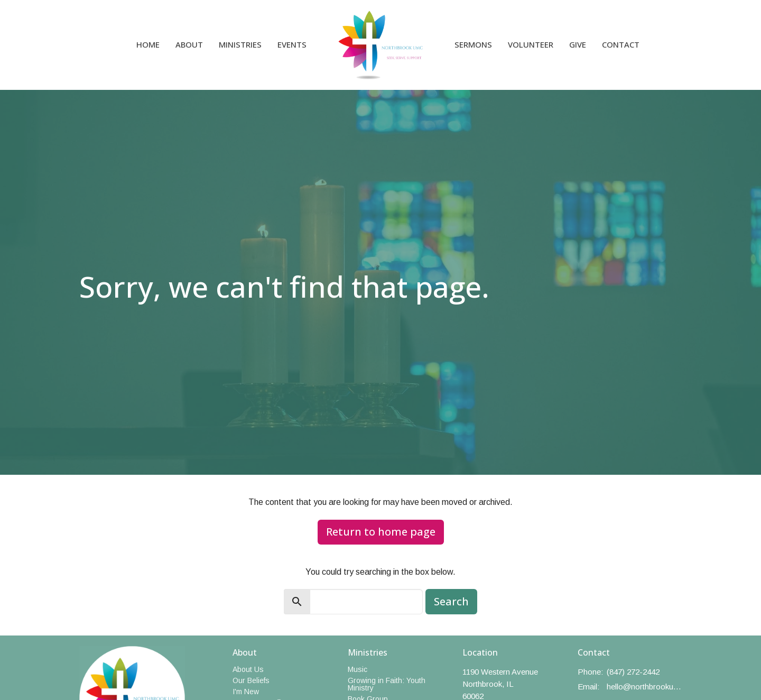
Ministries (240, 44)
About (189, 44)
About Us (248, 669)
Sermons (473, 44)
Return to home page (381, 532)
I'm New (246, 692)
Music (358, 669)
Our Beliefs (251, 680)
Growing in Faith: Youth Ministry (387, 684)
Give (578, 44)
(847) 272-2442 (633, 672)
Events (292, 44)
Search (451, 601)
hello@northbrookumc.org (644, 687)
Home (148, 44)
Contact (621, 44)
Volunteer (531, 44)
